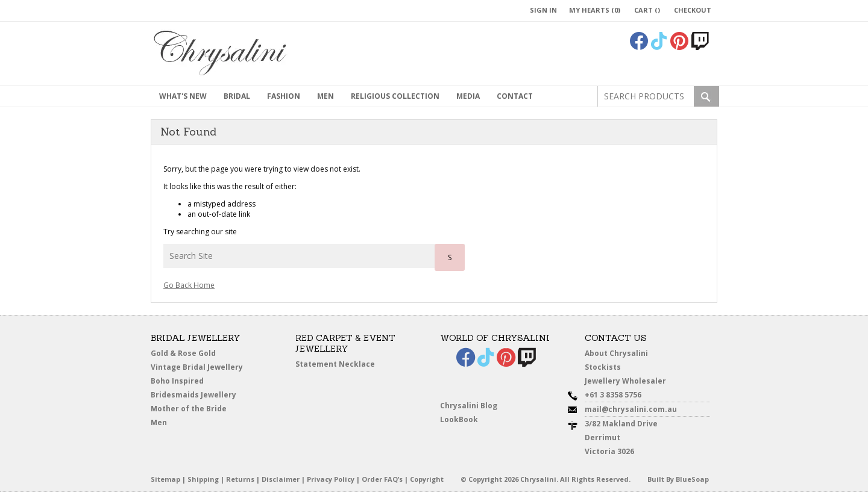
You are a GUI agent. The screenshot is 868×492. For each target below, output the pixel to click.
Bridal (237, 96)
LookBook (459, 419)
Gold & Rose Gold (183, 353)
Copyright (427, 479)
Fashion (284, 96)
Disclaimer (281, 479)
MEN (325, 96)
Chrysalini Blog (469, 406)
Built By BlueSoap (678, 479)
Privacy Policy (331, 479)
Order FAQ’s (382, 479)
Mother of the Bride (189, 409)
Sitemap (165, 479)
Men (159, 422)
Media (468, 96)
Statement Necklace (335, 364)
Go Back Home (189, 285)
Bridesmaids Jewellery (193, 395)
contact (515, 96)
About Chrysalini (616, 353)
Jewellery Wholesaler (625, 381)
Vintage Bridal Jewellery (197, 367)
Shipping (203, 479)
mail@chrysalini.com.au (631, 409)
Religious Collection (395, 96)
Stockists (603, 367)
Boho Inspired (177, 381)
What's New (183, 96)
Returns (240, 479)
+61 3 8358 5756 (613, 395)
